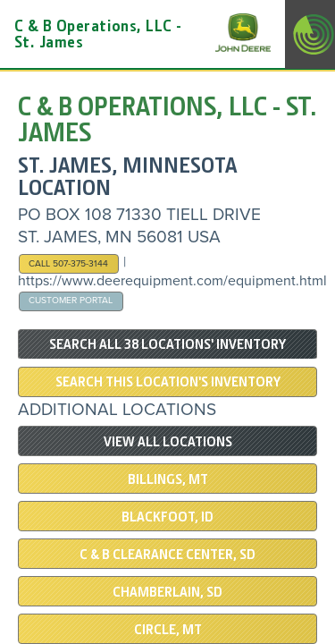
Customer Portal (71, 300)
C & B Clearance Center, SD (167, 555)
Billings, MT (168, 479)
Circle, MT (168, 630)
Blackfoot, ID (167, 517)
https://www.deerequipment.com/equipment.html (172, 281)
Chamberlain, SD (167, 592)
